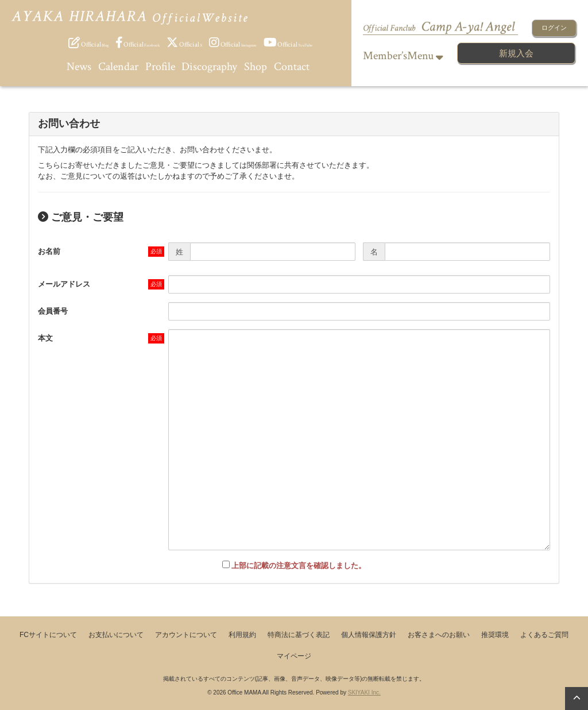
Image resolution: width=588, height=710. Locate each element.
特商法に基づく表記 (299, 635)
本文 (45, 338)
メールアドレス (64, 284)
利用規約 (242, 635)
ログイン (554, 28)
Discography (209, 67)
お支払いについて (116, 635)
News (79, 67)
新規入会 (516, 53)
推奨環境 (495, 635)
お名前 (49, 251)
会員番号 (53, 311)
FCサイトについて (48, 635)
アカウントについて (186, 635)
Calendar (118, 67)
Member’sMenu (403, 56)
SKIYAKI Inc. (364, 692)
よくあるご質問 (544, 635)
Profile (160, 67)
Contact (292, 67)
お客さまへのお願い (439, 635)
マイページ (294, 656)
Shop (256, 67)
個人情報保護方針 (369, 635)
